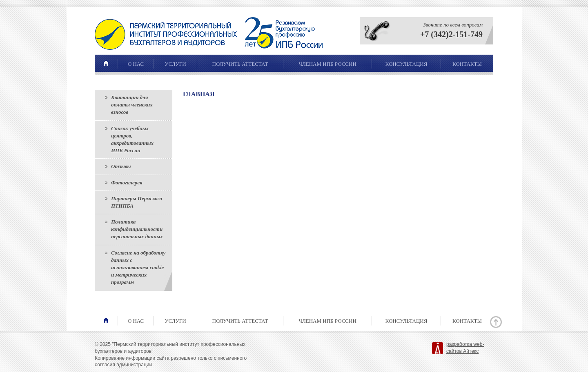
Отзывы (121, 166)
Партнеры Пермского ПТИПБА (137, 202)
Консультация (406, 64)
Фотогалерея (127, 183)
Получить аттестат (240, 64)
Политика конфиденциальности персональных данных (137, 229)
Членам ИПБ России (327, 64)
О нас (136, 64)
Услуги (175, 64)
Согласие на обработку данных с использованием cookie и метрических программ (138, 268)
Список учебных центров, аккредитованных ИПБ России (132, 139)
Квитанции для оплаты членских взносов (132, 105)
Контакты (467, 64)
